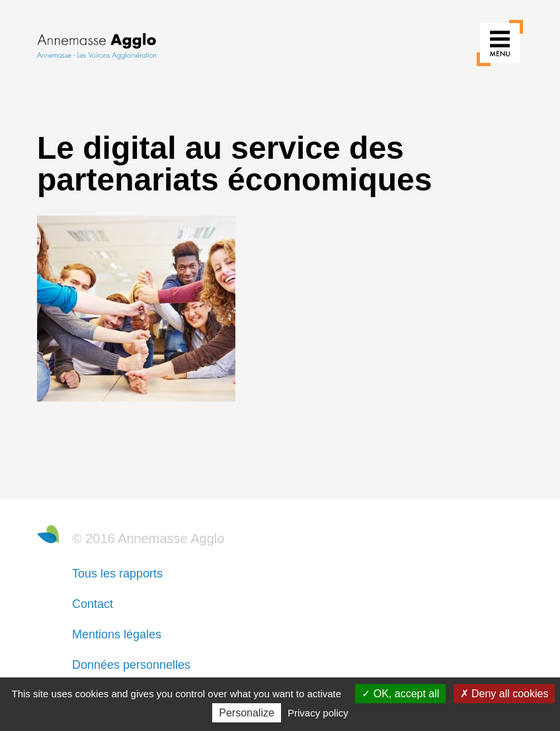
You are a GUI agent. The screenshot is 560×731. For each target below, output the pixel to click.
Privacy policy (318, 713)
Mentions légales (117, 634)
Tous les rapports (117, 574)
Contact (93, 604)
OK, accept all (400, 694)
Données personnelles (131, 665)
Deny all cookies (504, 694)
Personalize (247, 713)
